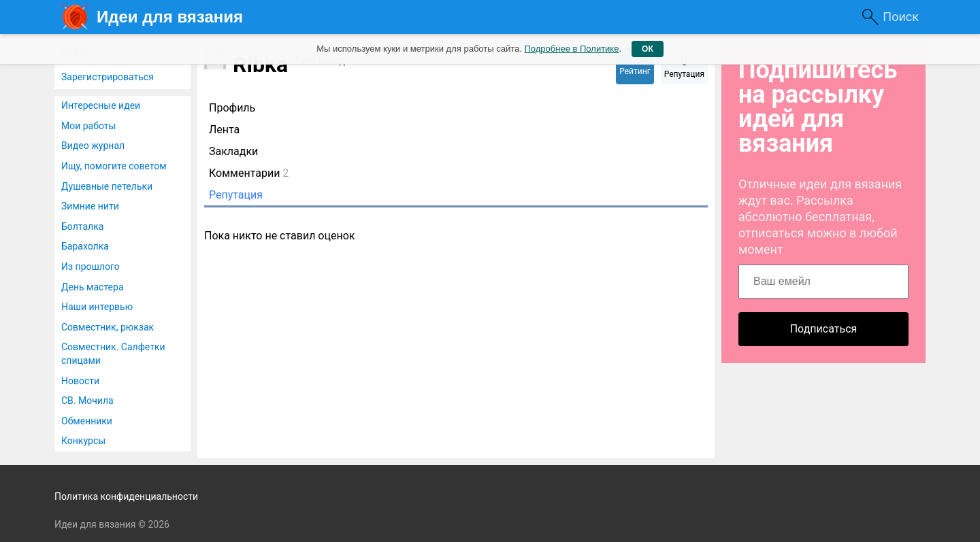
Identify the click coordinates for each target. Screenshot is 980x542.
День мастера (93, 287)
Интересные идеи (101, 105)
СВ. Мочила (87, 401)
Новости (80, 381)
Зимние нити (90, 206)
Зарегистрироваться (108, 77)
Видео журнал (93, 146)
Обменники (87, 421)
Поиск (901, 17)
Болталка (82, 226)
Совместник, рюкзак (108, 327)
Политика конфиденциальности (126, 496)
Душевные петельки (107, 186)
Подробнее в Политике (571, 49)
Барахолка (85, 246)
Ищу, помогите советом (114, 166)
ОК (648, 49)
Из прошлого (91, 267)
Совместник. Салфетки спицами (113, 354)
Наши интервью (97, 307)
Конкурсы (83, 441)
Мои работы (88, 126)
